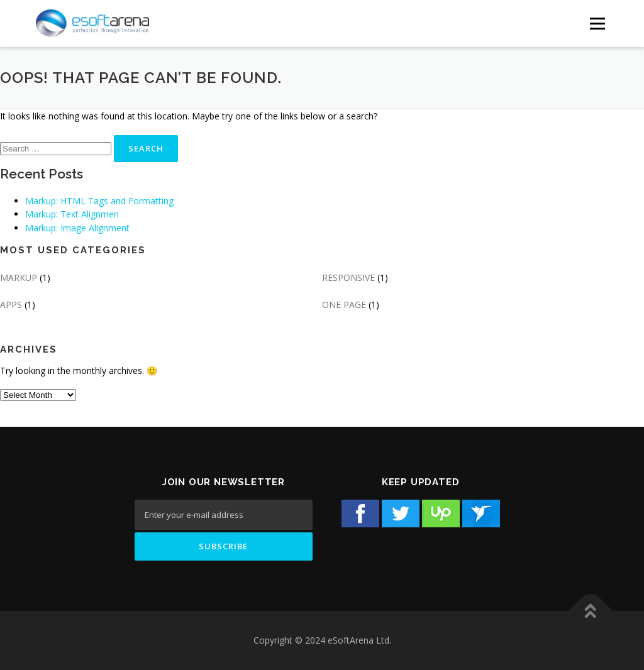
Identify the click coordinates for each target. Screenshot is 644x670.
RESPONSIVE (348, 277)
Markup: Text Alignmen (72, 214)
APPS (11, 305)
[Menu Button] (597, 24)
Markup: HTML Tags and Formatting (99, 201)
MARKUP (19, 277)
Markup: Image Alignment (77, 228)
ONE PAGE (344, 305)
